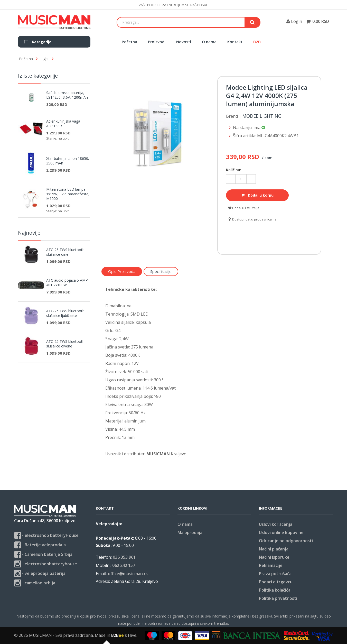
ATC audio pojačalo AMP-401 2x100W (68, 283)
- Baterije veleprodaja (40, 545)
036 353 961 (124, 557)
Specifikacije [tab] (161, 271)
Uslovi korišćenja (276, 524)
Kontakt (235, 42)
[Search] (181, 22)
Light (45, 59)
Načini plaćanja (274, 549)
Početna (129, 42)
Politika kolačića (275, 590)
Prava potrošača (275, 574)
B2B (257, 42)
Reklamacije (271, 565)
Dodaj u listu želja (244, 208)
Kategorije (38, 42)
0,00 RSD (321, 21)
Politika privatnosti (278, 598)
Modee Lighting (262, 116)
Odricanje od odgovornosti (286, 541)
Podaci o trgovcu (276, 582)
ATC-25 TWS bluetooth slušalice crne (65, 252)
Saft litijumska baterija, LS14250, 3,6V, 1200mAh (67, 95)
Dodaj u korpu (257, 195)
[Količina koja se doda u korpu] (241, 179)
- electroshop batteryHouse (46, 535)
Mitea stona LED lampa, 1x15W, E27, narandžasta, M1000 (68, 194)
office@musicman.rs (128, 574)
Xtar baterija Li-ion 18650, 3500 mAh (68, 161)
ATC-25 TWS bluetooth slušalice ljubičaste (65, 313)
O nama (209, 42)
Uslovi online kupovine (281, 532)
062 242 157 (124, 565)
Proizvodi (157, 42)
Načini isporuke (274, 557)
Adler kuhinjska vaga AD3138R (63, 124)
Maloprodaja (190, 532)
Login (294, 21)
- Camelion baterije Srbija (43, 554)
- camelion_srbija (35, 583)
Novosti (184, 42)
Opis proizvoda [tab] (122, 271)
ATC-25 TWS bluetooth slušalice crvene (65, 344)
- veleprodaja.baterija (40, 573)
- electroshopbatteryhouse (46, 564)
